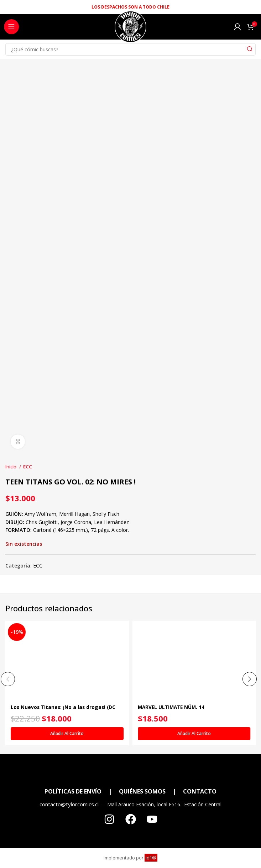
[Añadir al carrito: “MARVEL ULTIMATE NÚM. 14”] (194, 734)
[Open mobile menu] (11, 27)
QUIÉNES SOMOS (142, 791)
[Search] (130, 49)
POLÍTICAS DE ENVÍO (73, 791)
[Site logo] (130, 29)
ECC (28, 467)
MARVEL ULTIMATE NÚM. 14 (173, 707)
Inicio (11, 467)
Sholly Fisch (106, 514)
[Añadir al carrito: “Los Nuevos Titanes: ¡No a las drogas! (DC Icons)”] (67, 734)
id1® (151, 858)
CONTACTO (200, 791)
